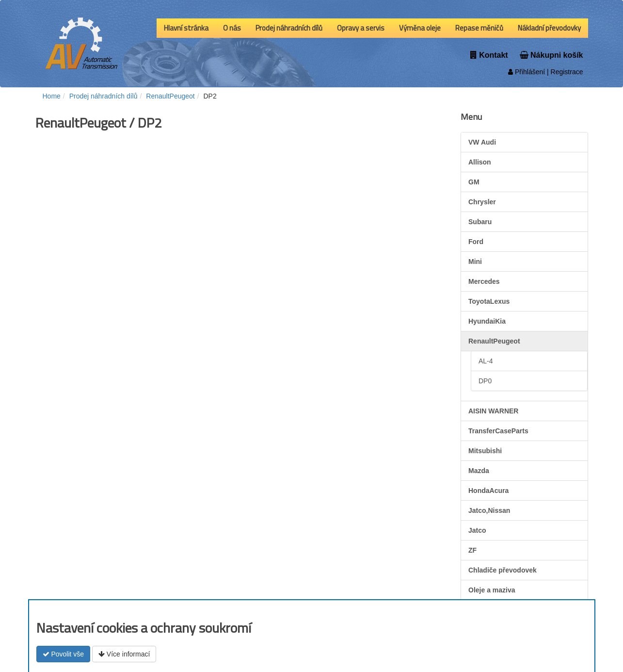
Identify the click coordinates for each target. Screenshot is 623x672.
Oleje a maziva (492, 590)
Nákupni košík (551, 55)
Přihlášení (527, 72)
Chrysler (482, 202)
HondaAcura (488, 491)
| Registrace (564, 72)
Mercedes (484, 281)
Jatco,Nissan (489, 510)
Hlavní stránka (186, 28)
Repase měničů (479, 28)
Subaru (480, 222)
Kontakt (489, 55)
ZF (472, 550)
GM (474, 182)
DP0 (485, 381)
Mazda (479, 471)
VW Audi (482, 142)
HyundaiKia (487, 321)
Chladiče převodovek (503, 570)
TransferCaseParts (498, 431)
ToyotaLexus (489, 301)
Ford (476, 242)
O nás (232, 28)
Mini (475, 262)
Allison (480, 162)
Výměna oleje (420, 28)
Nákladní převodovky (549, 28)
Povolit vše (64, 654)
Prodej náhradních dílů (289, 28)
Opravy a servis (361, 28)
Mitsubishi (485, 451)
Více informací (124, 654)
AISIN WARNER (493, 411)
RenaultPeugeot (494, 341)
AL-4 (486, 361)
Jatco (477, 530)
